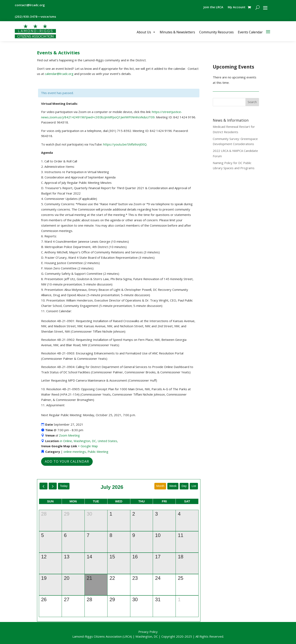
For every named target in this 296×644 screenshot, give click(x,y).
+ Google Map (88, 446)
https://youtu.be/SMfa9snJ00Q (125, 144)
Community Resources (216, 32)
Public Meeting (98, 452)
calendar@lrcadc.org (59, 74)
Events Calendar (250, 32)
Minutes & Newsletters (177, 32)
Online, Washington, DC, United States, (89, 441)
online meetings (75, 452)
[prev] (43, 486)
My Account (237, 7)
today (64, 486)
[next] (53, 486)
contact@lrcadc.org (30, 5)
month (160, 486)
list (194, 486)
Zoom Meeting (69, 435)
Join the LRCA (213, 7)
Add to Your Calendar (67, 461)
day (184, 486)
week (173, 486)
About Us (146, 32)
